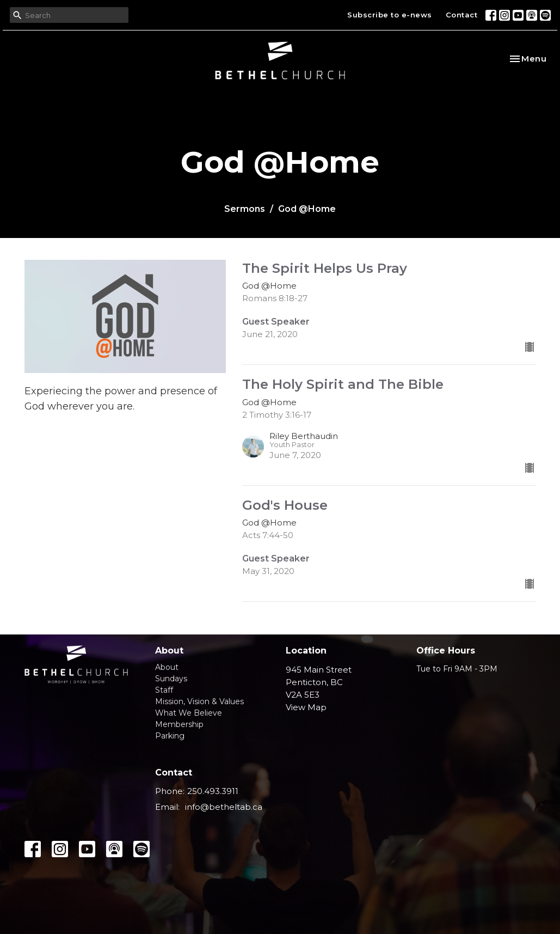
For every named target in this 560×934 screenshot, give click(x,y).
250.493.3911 (213, 791)
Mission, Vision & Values (199, 701)
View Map (306, 707)
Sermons (245, 209)
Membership (179, 724)
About (167, 667)
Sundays (171, 679)
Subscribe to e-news (390, 15)
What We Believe (189, 713)
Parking (170, 736)
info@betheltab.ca (224, 807)
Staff (164, 690)
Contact (462, 15)
